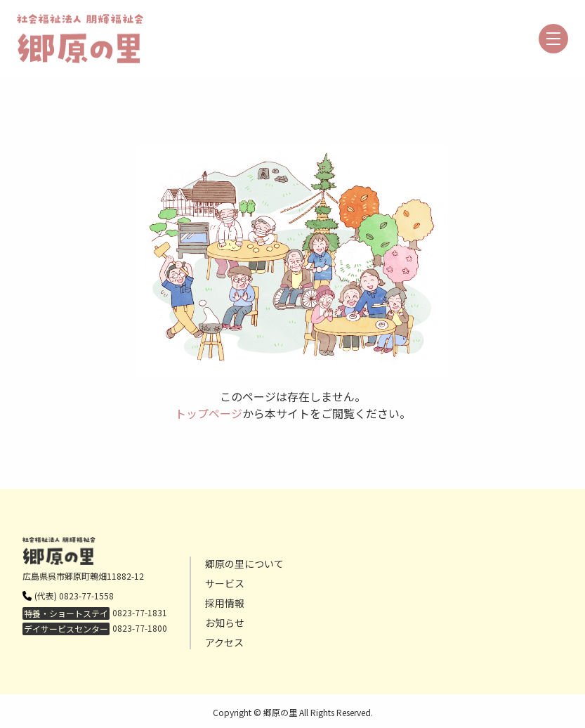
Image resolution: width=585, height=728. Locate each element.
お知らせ (225, 623)
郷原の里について (244, 564)
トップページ (209, 413)
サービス (225, 583)
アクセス (224, 642)
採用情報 (225, 603)
